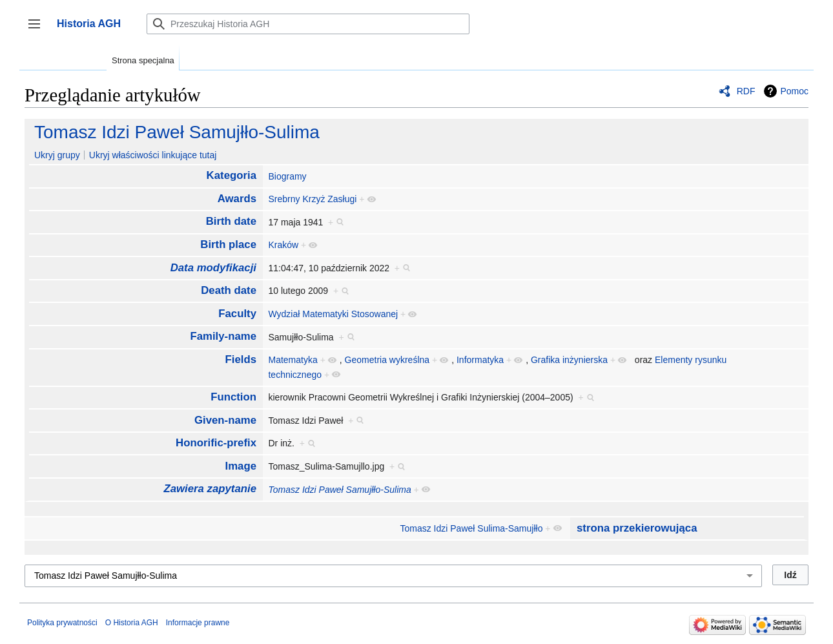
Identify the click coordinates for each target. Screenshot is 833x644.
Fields (241, 359)
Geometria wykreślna (387, 360)
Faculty (237, 314)
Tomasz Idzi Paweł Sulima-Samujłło (471, 528)
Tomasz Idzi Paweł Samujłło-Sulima (177, 132)
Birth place (228, 244)
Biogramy (287, 176)
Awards (237, 199)
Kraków (283, 245)
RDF (746, 91)
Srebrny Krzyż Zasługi (312, 199)
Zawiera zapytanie (210, 489)
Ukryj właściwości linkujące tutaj (153, 155)
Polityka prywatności (62, 623)
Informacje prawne (198, 623)
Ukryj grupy (57, 155)
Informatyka (480, 360)
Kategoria (231, 175)
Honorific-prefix (216, 443)
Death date (229, 290)
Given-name (225, 420)
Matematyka (293, 360)
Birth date (231, 221)
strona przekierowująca (637, 528)
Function (233, 397)
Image (241, 466)
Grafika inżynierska (569, 360)
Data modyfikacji (213, 268)
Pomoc (794, 91)
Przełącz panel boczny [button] (38, 30)
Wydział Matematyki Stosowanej (333, 314)
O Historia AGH (132, 623)
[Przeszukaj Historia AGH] (308, 24)
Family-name (223, 336)
